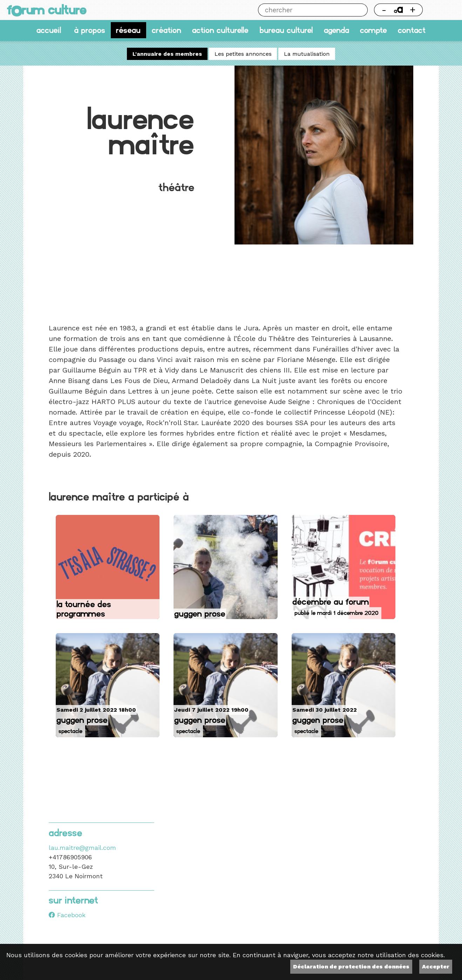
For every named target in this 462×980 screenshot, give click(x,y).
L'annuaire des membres (167, 54)
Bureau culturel (286, 30)
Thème (442, 10)
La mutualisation (307, 54)
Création (167, 30)
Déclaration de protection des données (351, 966)
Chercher (361, 10)
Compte (373, 30)
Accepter (436, 966)
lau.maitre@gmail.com (82, 848)
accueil (49, 30)
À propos (90, 30)
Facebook (67, 915)
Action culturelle (220, 30)
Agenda (337, 30)
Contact (412, 30)
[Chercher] (306, 10)
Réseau (128, 30)
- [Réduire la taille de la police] (384, 10)
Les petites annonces (243, 54)
